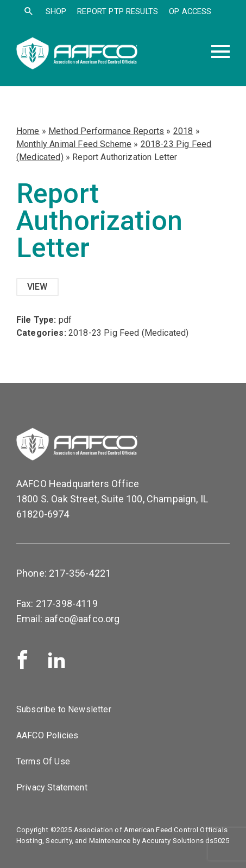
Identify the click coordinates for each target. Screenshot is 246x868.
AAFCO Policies (47, 735)
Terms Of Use (43, 761)
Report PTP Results (118, 11)
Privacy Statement (52, 787)
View (37, 287)
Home (28, 131)
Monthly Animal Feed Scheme (74, 144)
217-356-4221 (80, 573)
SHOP (56, 11)
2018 (183, 131)
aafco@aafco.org (82, 619)
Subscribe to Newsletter (64, 709)
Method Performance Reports (106, 131)
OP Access (190, 11)
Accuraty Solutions (173, 841)
